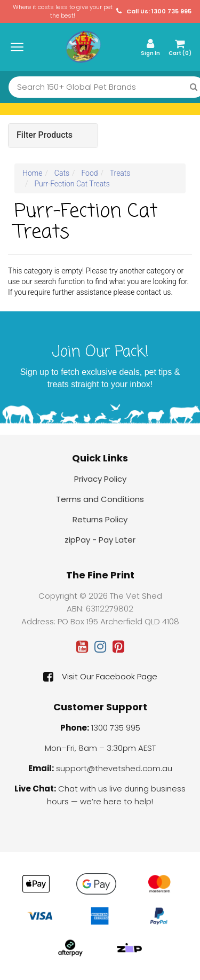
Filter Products (45, 135)
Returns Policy (100, 519)
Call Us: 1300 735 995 (154, 11)
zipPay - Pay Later (100, 540)
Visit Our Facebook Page (100, 677)
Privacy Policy (100, 479)
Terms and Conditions (100, 499)
